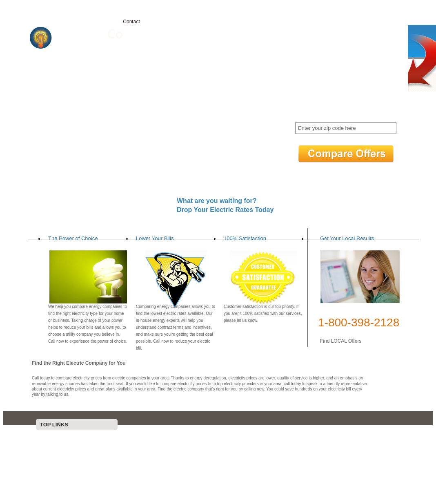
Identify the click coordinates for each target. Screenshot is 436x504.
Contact (131, 22)
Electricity (96, 22)
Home (63, 22)
